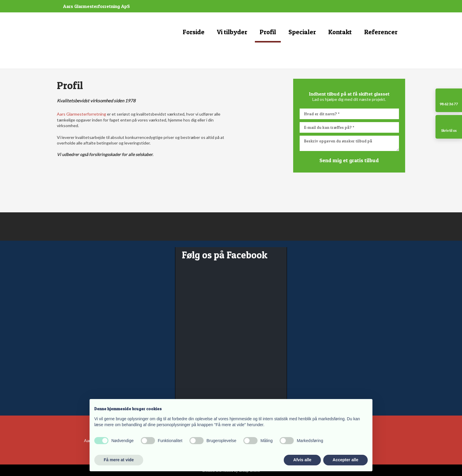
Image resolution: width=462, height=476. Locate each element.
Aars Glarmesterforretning (81, 114)
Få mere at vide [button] (119, 460)
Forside (194, 32)
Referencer (381, 32)
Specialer (302, 32)
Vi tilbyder (232, 32)
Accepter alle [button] (345, 460)
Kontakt (340, 32)
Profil (268, 32)
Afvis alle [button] (302, 460)
